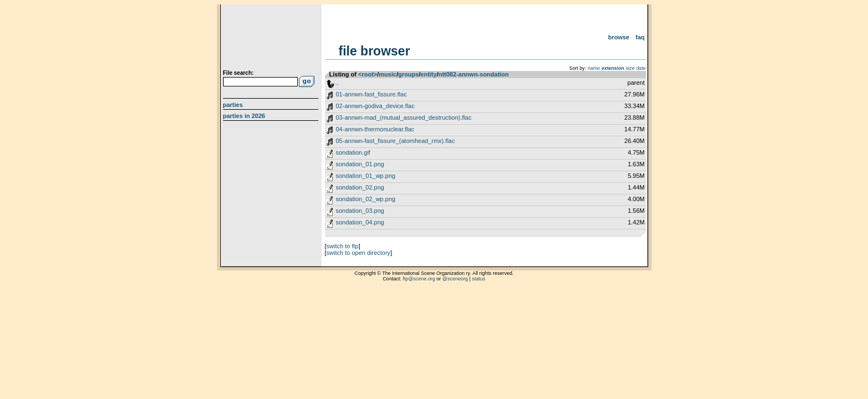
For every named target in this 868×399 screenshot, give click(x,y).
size (631, 68)
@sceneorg (455, 279)
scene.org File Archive (272, 39)
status (479, 279)
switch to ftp (343, 246)
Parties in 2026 (244, 116)
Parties (233, 105)
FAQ (640, 37)
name (594, 68)
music (387, 74)
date (641, 68)
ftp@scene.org (419, 279)
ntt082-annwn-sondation (474, 74)
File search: (239, 73)
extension (613, 68)
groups (408, 74)
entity (429, 74)
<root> (368, 74)
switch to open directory (359, 253)
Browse (619, 37)
